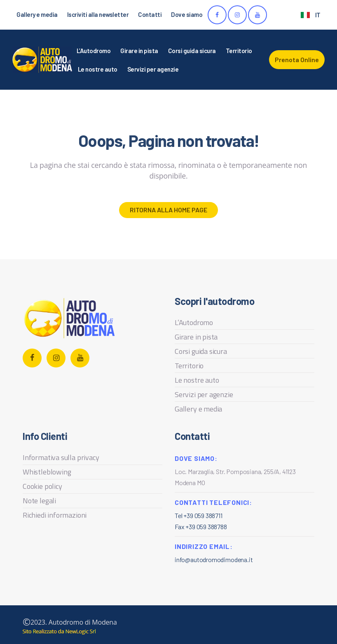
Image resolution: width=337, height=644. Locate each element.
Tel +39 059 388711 (199, 515)
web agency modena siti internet (59, 632)
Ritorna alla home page (168, 210)
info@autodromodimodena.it (214, 559)
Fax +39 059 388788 (201, 527)
